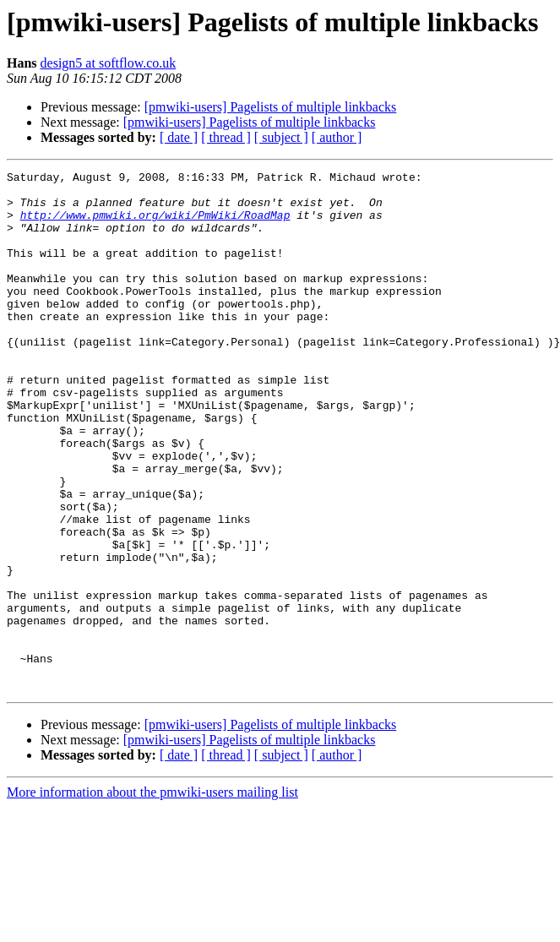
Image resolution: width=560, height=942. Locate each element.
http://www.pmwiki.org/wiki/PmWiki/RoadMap (155, 225)
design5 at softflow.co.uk (109, 63)
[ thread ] (226, 137)
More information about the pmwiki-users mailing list (152, 896)
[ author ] (337, 137)
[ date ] (179, 137)
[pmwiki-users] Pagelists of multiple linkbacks (271, 107)
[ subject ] (281, 137)
